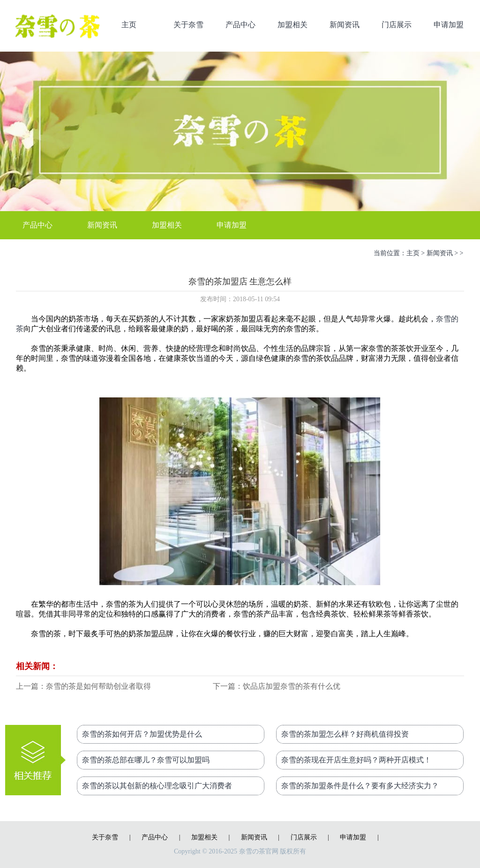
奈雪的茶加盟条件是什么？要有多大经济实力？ (360, 786)
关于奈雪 (188, 25)
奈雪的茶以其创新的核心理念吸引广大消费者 (157, 786)
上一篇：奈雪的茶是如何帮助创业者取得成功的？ (83, 687)
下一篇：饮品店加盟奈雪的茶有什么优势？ (277, 687)
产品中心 (240, 25)
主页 (129, 25)
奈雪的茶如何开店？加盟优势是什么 (142, 734)
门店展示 (397, 25)
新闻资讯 (345, 25)
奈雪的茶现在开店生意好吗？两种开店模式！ (356, 760)
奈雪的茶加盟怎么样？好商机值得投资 (345, 734)
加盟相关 (292, 25)
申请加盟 (449, 25)
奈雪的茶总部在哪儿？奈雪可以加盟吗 (146, 760)
